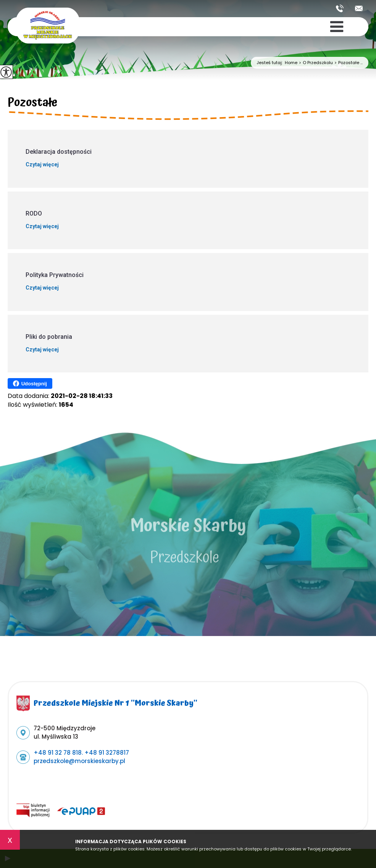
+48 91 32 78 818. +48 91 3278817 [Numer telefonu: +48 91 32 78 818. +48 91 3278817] (81, 753)
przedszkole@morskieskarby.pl (359, 8)
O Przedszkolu (315, 63)
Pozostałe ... (348, 63)
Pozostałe (32, 104)
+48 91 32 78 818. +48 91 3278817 (340, 8)
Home (291, 63)
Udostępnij (30, 383)
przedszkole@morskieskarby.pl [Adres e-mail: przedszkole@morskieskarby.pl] (79, 761)
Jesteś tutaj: (271, 63)
